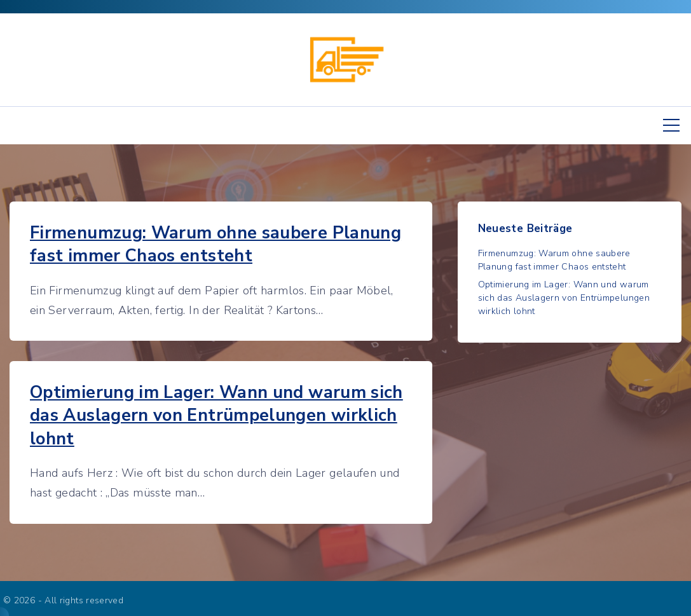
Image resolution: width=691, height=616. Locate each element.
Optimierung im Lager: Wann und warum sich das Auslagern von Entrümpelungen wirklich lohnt (216, 415)
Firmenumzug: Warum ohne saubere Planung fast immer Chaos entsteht (216, 244)
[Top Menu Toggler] (671, 125)
